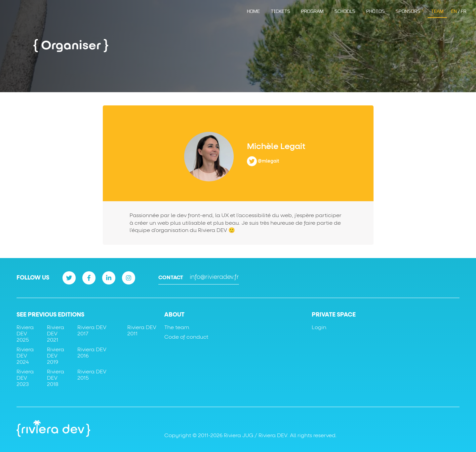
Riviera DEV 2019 (56, 356)
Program (312, 11)
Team (437, 11)
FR (464, 11)
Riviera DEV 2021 (56, 334)
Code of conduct (186, 337)
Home (253, 11)
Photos (376, 11)
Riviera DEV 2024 (25, 356)
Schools (345, 11)
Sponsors (408, 11)
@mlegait (269, 161)
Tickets (280, 11)
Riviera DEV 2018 (56, 378)
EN (454, 11)
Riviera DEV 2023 (25, 378)
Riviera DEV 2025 (25, 334)
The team (177, 327)
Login (319, 327)
